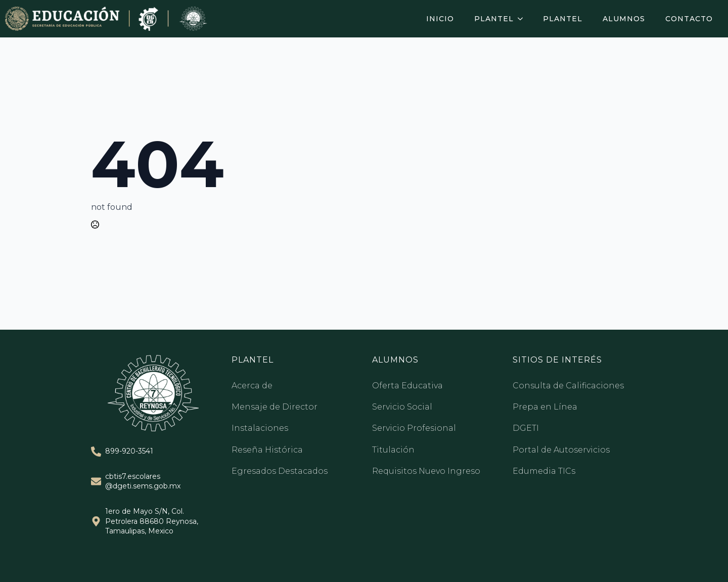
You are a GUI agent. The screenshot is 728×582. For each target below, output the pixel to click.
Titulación (393, 450)
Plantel (494, 19)
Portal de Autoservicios (561, 450)
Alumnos (624, 19)
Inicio (440, 19)
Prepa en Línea (545, 407)
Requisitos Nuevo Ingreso (426, 471)
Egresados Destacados (280, 471)
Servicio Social (402, 407)
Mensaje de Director (275, 407)
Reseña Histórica (267, 450)
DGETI (526, 428)
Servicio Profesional (414, 428)
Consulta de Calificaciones (568, 386)
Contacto (689, 19)
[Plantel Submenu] (523, 19)
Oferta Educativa (407, 386)
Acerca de (252, 386)
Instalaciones (260, 428)
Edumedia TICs (544, 471)
